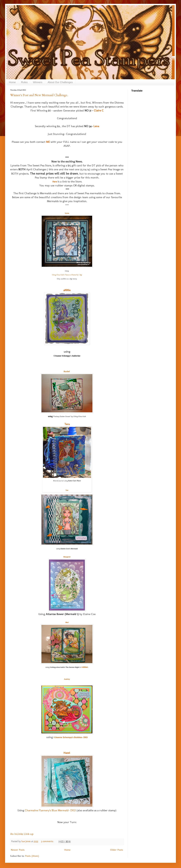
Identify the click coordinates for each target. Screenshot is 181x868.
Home (12, 82)
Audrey (67, 679)
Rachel (67, 371)
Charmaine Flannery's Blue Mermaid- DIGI (50, 810)
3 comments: (48, 841)
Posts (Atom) (32, 856)
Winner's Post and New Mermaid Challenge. (39, 95)
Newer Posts (18, 850)
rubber (85, 667)
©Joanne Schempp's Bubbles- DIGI (71, 737)
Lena (96, 126)
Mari (67, 622)
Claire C (99, 110)
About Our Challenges (60, 82)
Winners (38, 82)
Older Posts (117, 850)
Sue (67, 490)
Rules (24, 82)
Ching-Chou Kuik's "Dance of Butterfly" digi (67, 275)
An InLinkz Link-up (22, 834)
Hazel (67, 753)
